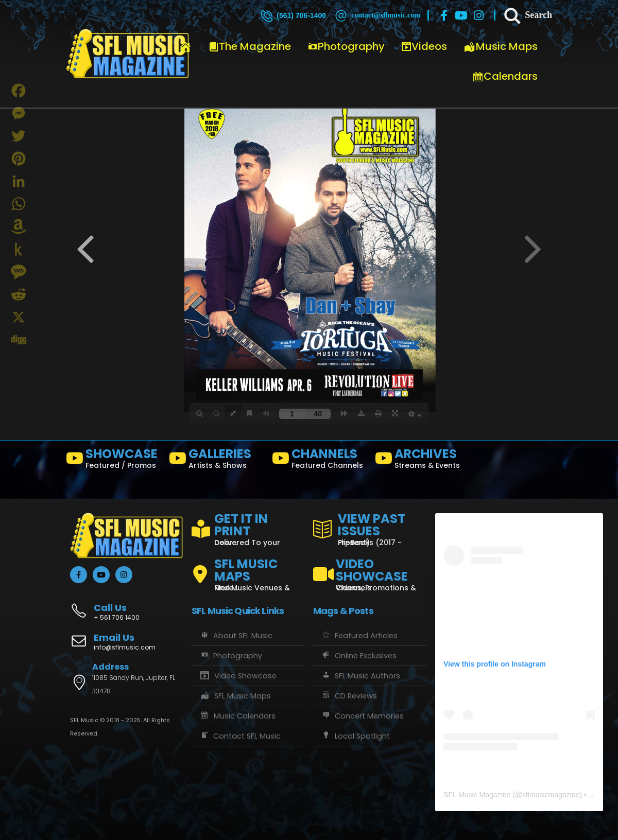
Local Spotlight (355, 736)
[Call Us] (127, 607)
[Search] (527, 15)
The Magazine (250, 46)
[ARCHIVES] (422, 461)
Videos (424, 46)
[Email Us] (127, 643)
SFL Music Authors (360, 676)
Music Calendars (237, 716)
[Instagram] (479, 15)
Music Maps (501, 46)
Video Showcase (238, 676)
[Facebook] (444, 15)
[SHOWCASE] (113, 461)
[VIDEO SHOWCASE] (370, 570)
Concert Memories (362, 716)
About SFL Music (236, 636)
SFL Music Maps (235, 696)
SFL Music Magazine (477, 795)
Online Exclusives (359, 656)
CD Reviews (349, 696)
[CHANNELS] (319, 461)
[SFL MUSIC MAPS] (248, 570)
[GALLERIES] (216, 461)
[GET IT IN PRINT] (248, 528)
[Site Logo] (128, 54)
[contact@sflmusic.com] (377, 15)
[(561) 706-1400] (293, 15)
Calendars (505, 76)
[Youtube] (461, 15)
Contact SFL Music (240, 736)
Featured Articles (359, 636)
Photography (346, 46)
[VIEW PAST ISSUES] (370, 528)
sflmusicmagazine (551, 795)
